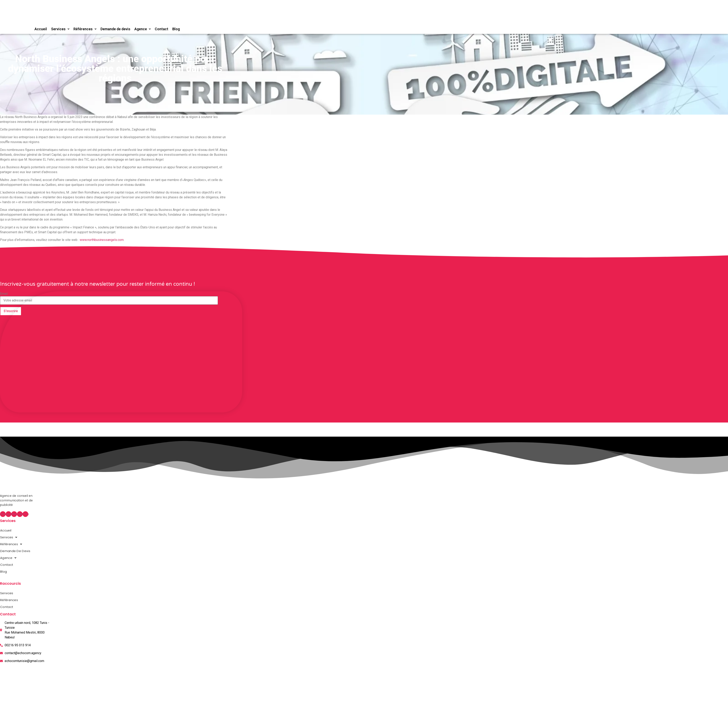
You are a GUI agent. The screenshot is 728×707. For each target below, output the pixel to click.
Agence (143, 29)
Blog (176, 29)
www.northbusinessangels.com (102, 240)
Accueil (41, 29)
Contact (162, 29)
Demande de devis (115, 29)
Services (60, 29)
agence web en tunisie (2, 579)
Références (85, 29)
